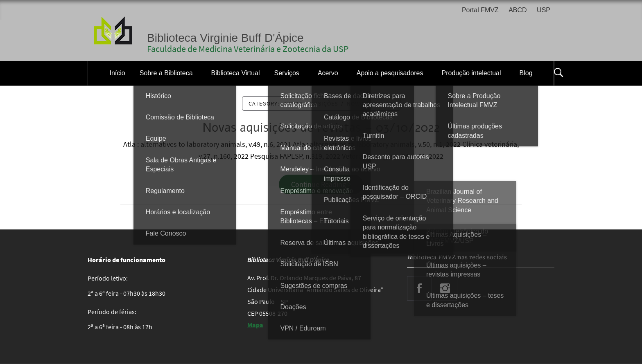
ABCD (518, 10)
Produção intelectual (471, 73)
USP (544, 10)
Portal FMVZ (480, 10)
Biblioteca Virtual (236, 73)
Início (117, 73)
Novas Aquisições (311, 103)
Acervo (328, 73)
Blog (526, 73)
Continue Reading (321, 184)
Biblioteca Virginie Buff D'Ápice (225, 38)
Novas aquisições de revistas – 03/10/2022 (321, 128)
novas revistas (370, 103)
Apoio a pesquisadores (390, 73)
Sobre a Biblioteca (166, 73)
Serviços (287, 73)
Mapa (255, 325)
